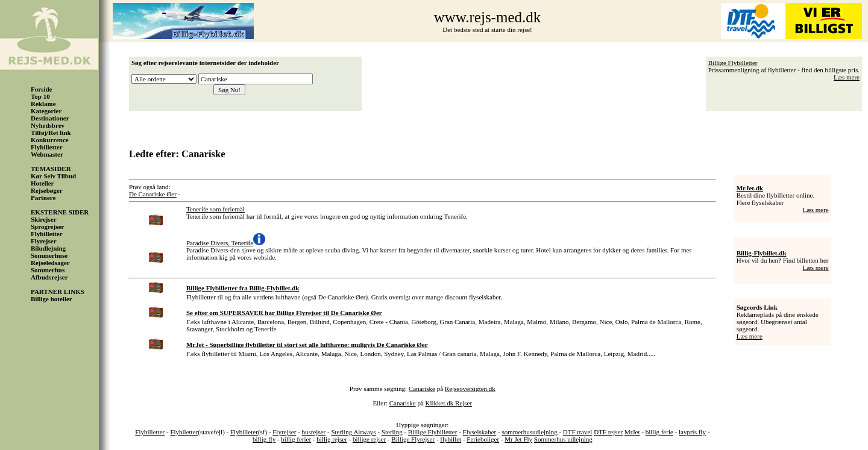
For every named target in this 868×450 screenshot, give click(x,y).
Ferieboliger (483, 439)
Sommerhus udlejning (563, 439)
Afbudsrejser (49, 277)
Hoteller (42, 183)
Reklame (43, 104)
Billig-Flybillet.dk (762, 253)
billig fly (264, 439)
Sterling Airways (353, 432)
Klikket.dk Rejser (449, 403)
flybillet (451, 439)
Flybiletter (184, 432)
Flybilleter (244, 432)
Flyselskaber (480, 432)
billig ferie (659, 432)
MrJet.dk (750, 188)
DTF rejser (608, 432)
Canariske (422, 389)
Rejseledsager (50, 263)
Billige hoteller (52, 299)
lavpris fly (692, 432)
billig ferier (296, 439)
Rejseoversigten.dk (470, 389)
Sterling (392, 432)
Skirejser (44, 219)
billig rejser (332, 439)
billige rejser (369, 439)
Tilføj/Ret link (51, 133)
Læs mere (847, 77)
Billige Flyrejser (413, 439)
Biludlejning (48, 248)
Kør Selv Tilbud (53, 176)
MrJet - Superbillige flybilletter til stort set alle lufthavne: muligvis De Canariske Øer (307, 345)
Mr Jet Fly (518, 439)
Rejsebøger (47, 190)
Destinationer (50, 118)
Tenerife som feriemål (215, 209)
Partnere (43, 198)
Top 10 (40, 96)
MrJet (632, 432)
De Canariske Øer (153, 194)
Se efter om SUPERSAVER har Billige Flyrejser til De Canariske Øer (284, 313)
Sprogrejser (47, 227)
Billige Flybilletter (733, 63)
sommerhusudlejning (529, 432)
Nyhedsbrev (48, 125)
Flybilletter (47, 147)
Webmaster (47, 154)
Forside (41, 89)
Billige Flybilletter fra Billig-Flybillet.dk (243, 288)
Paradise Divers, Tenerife (220, 243)
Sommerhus (48, 270)
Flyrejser (44, 241)
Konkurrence (50, 140)
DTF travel (578, 432)
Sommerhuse (49, 255)
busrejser (314, 432)
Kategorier (46, 111)
